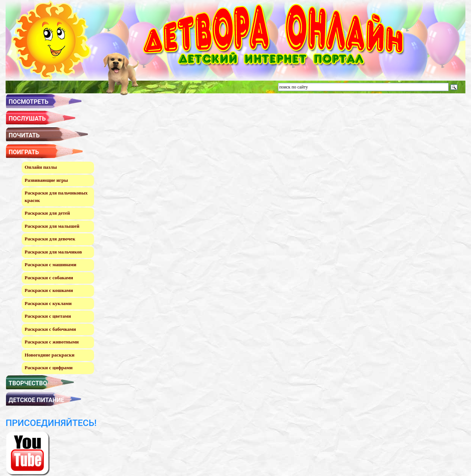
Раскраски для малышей (52, 226)
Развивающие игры (46, 180)
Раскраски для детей (47, 213)
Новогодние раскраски (49, 355)
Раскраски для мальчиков (53, 252)
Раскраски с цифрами (49, 368)
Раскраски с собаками (49, 278)
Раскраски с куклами (48, 303)
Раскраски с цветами (48, 316)
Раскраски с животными (52, 342)
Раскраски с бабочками (50, 329)
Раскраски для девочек (50, 239)
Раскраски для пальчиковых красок (56, 197)
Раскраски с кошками (49, 290)
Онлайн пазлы (41, 167)
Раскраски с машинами (51, 265)
